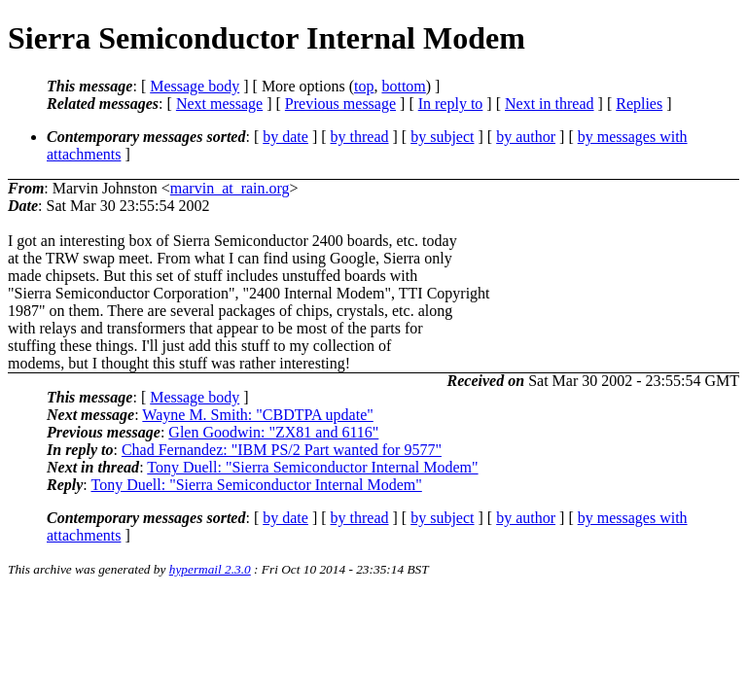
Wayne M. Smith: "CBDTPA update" (257, 415)
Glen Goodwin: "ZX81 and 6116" (273, 432)
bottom (403, 86)
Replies (639, 104)
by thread (360, 137)
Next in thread (550, 104)
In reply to (451, 104)
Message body (195, 86)
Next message (219, 104)
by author (526, 137)
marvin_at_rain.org (230, 188)
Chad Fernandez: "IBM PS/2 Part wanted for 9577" (282, 450)
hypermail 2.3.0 (210, 569)
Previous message (340, 104)
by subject (442, 137)
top (364, 86)
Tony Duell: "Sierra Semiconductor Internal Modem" (312, 467)
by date (285, 137)
